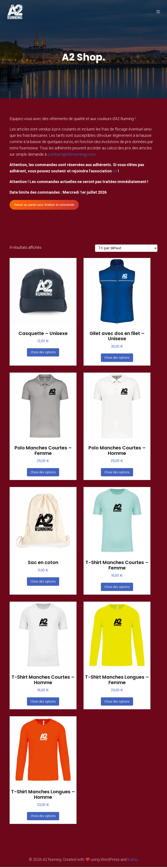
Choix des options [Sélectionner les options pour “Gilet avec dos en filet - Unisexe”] (117, 358)
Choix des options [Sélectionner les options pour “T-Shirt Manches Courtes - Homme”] (43, 702)
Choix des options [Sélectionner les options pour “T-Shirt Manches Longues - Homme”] (43, 817)
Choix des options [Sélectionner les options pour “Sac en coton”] (43, 582)
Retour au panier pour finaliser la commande (44, 206)
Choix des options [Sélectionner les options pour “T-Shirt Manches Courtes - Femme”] (117, 588)
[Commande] (126, 249)
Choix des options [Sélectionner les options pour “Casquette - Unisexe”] (43, 353)
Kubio (133, 860)
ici (115, 172)
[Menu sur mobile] (158, 12)
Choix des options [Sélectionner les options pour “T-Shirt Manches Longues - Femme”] (117, 702)
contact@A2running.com (72, 155)
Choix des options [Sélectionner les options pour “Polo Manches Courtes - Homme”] (117, 473)
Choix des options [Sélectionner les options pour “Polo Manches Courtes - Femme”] (43, 473)
